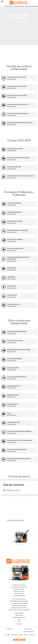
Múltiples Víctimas (13, 395)
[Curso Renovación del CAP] (4, 149)
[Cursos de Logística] (4, 369)
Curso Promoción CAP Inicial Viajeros (18, 158)
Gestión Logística (12, 404)
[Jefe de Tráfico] (4, 287)
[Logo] (19, 3)
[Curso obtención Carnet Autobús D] (4, 114)
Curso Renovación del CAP (15, 149)
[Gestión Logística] (4, 405)
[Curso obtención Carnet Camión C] (4, 96)
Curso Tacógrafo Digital (14, 359)
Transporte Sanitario (13, 304)
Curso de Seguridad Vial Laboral (17, 377)
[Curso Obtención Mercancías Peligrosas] (4, 432)
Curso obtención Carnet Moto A (17, 77)
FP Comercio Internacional (15, 248)
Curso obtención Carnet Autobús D (18, 113)
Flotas (9, 413)
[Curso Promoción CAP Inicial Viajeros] (4, 159)
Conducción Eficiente (14, 422)
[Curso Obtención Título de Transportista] (4, 441)
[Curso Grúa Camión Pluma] (4, 341)
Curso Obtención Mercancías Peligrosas (19, 431)
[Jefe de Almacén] (4, 296)
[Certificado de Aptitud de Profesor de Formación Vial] (4, 259)
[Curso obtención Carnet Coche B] (4, 87)
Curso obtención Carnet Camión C (17, 95)
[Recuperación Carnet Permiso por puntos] (4, 123)
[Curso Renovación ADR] (4, 168)
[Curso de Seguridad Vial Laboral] (4, 378)
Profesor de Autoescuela (15, 221)
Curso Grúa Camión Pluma (15, 340)
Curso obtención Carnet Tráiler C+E (18, 104)
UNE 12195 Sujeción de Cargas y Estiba (19, 350)
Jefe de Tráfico (12, 286)
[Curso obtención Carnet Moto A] (4, 78)
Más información (12, 79)
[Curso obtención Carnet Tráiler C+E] (4, 105)
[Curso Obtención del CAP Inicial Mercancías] (4, 177)
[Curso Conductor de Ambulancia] (4, 450)
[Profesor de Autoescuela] (4, 222)
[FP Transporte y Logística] (4, 240)
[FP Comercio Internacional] (4, 249)
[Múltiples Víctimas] (4, 396)
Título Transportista (9, 6)
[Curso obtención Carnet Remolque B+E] (4, 459)
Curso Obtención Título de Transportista (19, 440)
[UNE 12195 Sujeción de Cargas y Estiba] (4, 351)
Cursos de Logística (13, 368)
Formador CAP (12, 268)
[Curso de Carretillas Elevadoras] (4, 332)
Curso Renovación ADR (14, 167)
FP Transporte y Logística (19, 6)
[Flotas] (4, 414)
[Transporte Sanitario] (4, 305)
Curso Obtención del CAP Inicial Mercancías (20, 176)
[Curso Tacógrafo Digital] (4, 360)
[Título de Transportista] (4, 204)
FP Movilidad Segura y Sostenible (17, 230)
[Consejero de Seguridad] (4, 213)
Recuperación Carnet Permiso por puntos (20, 123)
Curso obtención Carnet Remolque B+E (19, 459)
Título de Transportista (14, 203)
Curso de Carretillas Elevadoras (17, 331)
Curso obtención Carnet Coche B (17, 86)
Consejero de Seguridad (14, 212)
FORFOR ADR (11, 277)
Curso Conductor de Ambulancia (17, 449)
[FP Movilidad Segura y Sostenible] (4, 231)
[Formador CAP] (4, 269)
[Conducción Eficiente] (4, 423)
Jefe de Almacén (12, 295)
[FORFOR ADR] (4, 278)
